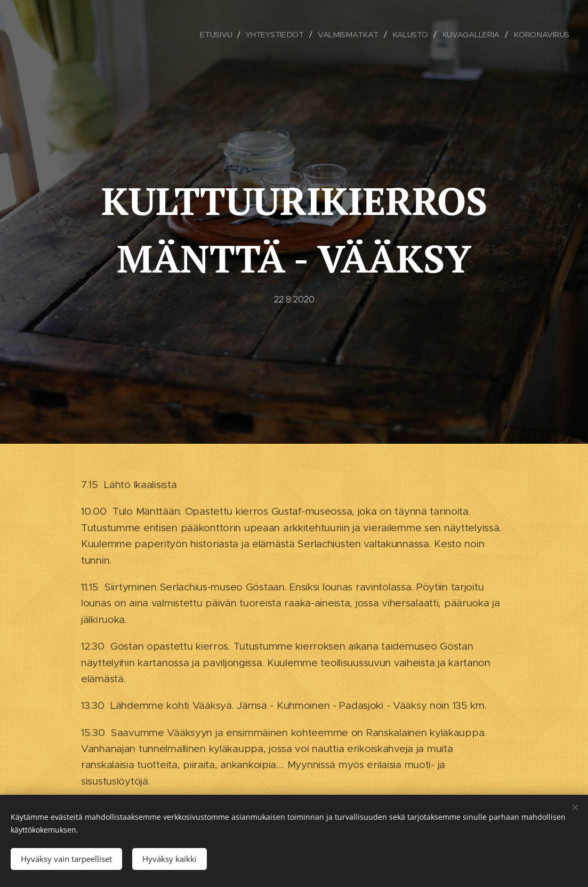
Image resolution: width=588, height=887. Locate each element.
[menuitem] (218, 35)
